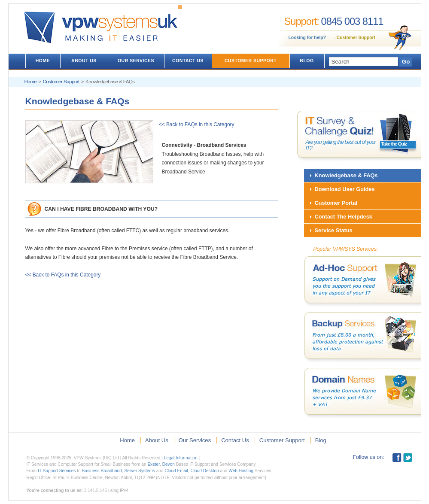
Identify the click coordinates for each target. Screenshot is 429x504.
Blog (321, 440)
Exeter (154, 464)
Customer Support (356, 38)
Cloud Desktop (204, 471)
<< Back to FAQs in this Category (194, 124)
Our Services (195, 440)
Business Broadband (102, 471)
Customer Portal (336, 203)
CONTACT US (188, 61)
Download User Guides (345, 189)
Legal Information (181, 458)
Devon (169, 464)
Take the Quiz (394, 144)
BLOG (307, 61)
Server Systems (139, 471)
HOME (43, 61)
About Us (157, 440)
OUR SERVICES (136, 61)
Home (31, 82)
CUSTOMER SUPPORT (251, 61)
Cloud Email (176, 471)
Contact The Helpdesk (344, 217)
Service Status (334, 230)
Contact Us (235, 440)
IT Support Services (57, 471)
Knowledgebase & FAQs (346, 175)
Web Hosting (241, 471)
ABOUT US (84, 61)
